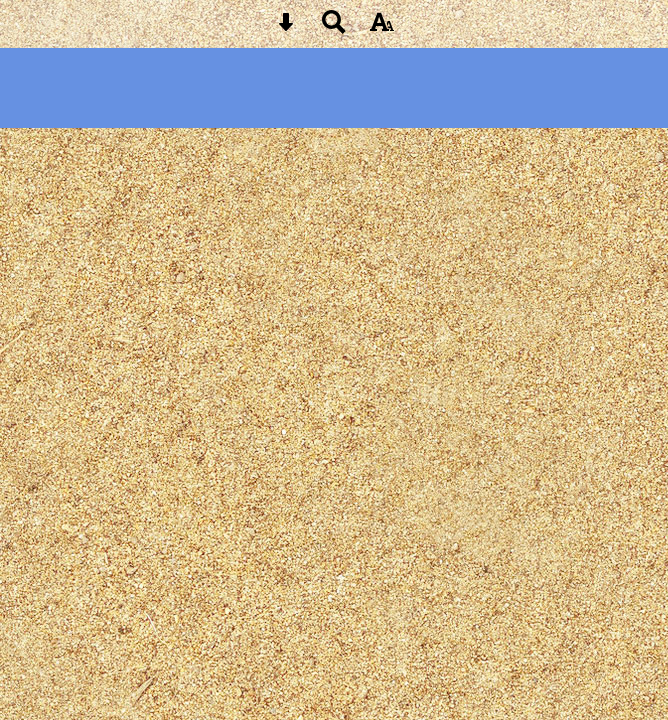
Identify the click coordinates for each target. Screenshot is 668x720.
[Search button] (334, 28)
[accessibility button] (382, 28)
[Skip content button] (286, 28)
